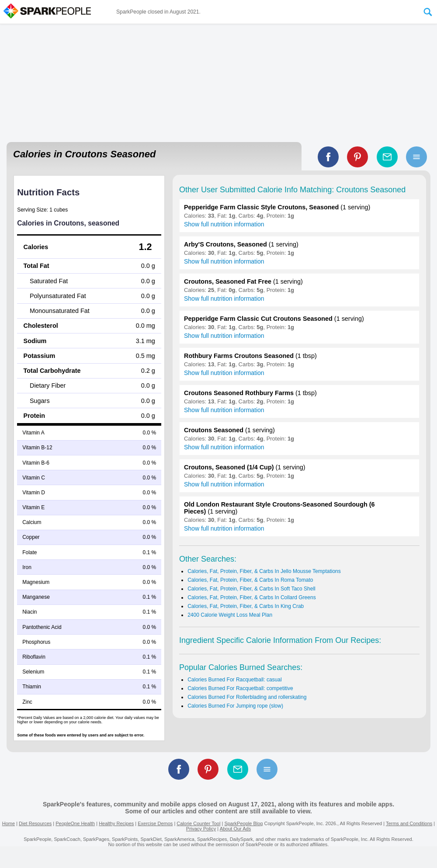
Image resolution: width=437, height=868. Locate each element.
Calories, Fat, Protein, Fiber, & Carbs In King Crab (246, 606)
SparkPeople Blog (243, 823)
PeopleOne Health (75, 823)
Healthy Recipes (116, 823)
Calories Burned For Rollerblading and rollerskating (247, 697)
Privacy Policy (201, 829)
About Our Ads (236, 829)
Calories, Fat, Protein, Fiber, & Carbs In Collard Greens (251, 597)
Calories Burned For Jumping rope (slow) (235, 706)
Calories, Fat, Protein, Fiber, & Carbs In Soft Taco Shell (251, 589)
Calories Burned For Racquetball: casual (234, 680)
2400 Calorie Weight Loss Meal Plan (230, 615)
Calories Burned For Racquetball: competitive (240, 688)
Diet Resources (35, 823)
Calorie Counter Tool (198, 823)
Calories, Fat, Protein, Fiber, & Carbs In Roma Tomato (250, 580)
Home (9, 823)
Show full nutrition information (224, 224)
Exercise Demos (155, 823)
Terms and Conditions (409, 823)
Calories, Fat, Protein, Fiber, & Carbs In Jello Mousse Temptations (264, 571)
